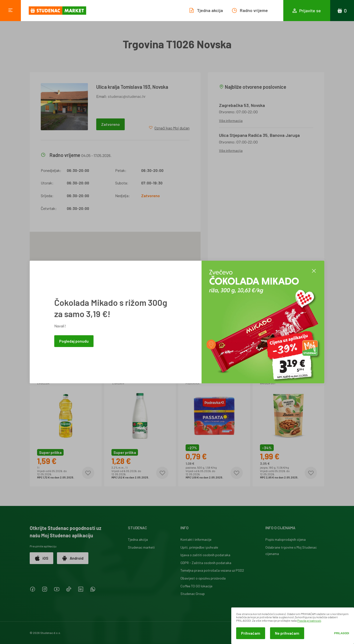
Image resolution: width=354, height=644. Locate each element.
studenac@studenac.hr (127, 96)
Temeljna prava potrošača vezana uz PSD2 (212, 570)
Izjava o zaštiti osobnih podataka (205, 555)
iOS (41, 558)
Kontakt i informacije (196, 539)
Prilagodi (342, 633)
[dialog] (293, 626)
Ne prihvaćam (287, 633)
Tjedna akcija (138, 539)
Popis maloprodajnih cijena (286, 539)
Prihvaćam (251, 633)
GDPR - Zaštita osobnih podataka (206, 563)
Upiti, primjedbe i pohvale (199, 547)
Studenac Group (193, 594)
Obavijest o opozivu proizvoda (203, 578)
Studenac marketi (141, 547)
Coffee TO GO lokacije (196, 586)
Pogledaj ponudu (74, 341)
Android (73, 558)
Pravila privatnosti (309, 620)
